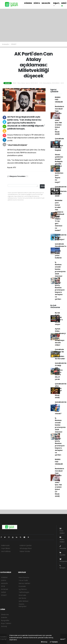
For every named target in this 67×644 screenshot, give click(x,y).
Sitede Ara (5, 615)
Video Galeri (62, 540)
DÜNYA (37, 3)
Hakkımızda (5, 545)
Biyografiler (5, 620)
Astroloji (4, 626)
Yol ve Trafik (23, 580)
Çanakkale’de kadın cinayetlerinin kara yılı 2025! (61, 191)
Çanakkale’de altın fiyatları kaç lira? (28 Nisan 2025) (61, 391)
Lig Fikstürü (23, 589)
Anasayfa (6, 44)
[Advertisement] (33, 25)
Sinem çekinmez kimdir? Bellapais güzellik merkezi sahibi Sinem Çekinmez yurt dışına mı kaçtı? (59, 168)
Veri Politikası (6, 551)
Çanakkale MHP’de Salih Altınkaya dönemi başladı (59, 144)
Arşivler (63, 554)
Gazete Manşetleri (23, 605)
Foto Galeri (62, 531)
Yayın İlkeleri (6, 548)
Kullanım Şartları (26, 545)
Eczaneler (22, 586)
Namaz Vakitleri (24, 583)
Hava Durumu (24, 577)
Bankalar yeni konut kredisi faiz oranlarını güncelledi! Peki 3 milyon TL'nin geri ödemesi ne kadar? (60, 215)
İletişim (62, 567)
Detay (44, 642)
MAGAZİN (46, 3)
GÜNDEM (28, 3)
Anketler (4, 617)
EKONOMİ (5, 589)
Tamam (54, 642)
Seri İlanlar (22, 598)
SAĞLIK (4, 592)
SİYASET (14, 44)
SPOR (3, 586)
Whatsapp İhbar (26, 548)
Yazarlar (63, 547)
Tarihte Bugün (24, 592)
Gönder (43, 186)
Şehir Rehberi (24, 601)
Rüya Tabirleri (6, 623)
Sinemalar (22, 595)
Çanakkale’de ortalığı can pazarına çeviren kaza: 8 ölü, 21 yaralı (61, 371)
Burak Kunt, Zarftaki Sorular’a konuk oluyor (59, 319)
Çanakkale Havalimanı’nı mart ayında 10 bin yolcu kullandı (61, 251)
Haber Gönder (25, 551)
